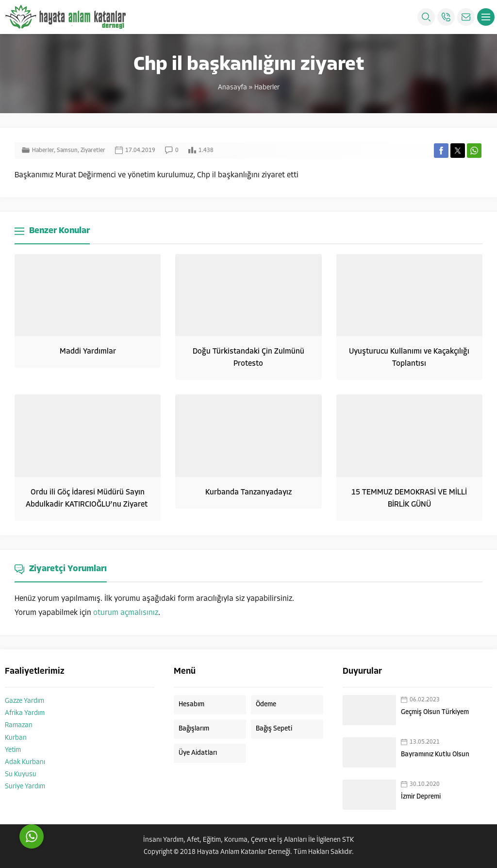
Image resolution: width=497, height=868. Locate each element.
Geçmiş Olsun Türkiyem (435, 712)
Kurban (16, 738)
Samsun (67, 151)
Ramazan (19, 725)
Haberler (267, 88)
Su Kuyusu (21, 774)
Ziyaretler (93, 151)
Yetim (13, 750)
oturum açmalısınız (126, 613)
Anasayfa (232, 88)
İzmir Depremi (421, 797)
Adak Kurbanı (25, 762)
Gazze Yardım (25, 701)
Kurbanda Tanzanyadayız (248, 493)
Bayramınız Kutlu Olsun (435, 755)
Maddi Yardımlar (88, 352)
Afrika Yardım (25, 713)
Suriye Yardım (25, 787)
